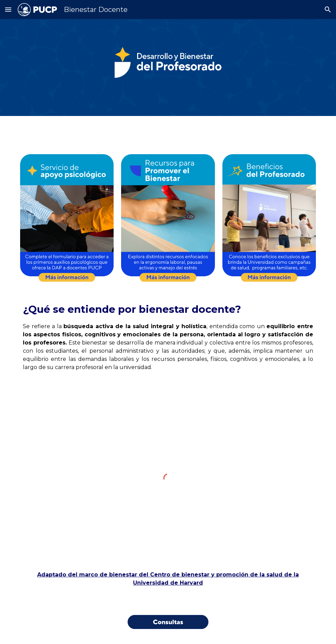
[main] (168, 337)
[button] (8, 9)
